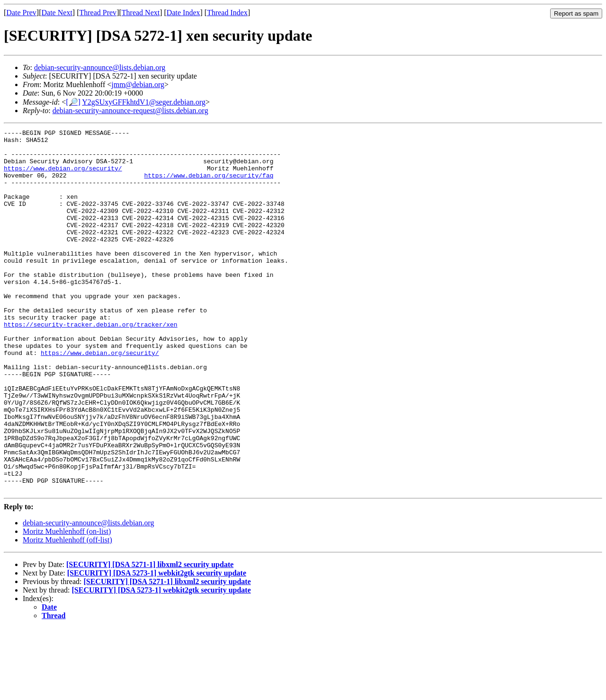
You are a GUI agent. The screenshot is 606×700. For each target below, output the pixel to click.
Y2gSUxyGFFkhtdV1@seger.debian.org (144, 102)
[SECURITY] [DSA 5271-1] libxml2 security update (150, 637)
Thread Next (141, 13)
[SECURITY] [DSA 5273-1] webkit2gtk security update (157, 645)
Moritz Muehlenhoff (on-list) (67, 604)
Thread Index (227, 13)
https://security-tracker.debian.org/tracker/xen (91, 364)
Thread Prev (98, 13)
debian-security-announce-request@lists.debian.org (130, 111)
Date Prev (21, 13)
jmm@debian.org (138, 84)
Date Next (57, 13)
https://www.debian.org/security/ (63, 177)
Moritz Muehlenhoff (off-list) (67, 612)
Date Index (183, 13)
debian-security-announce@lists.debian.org (100, 67)
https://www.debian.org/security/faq (209, 185)
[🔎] (73, 102)
